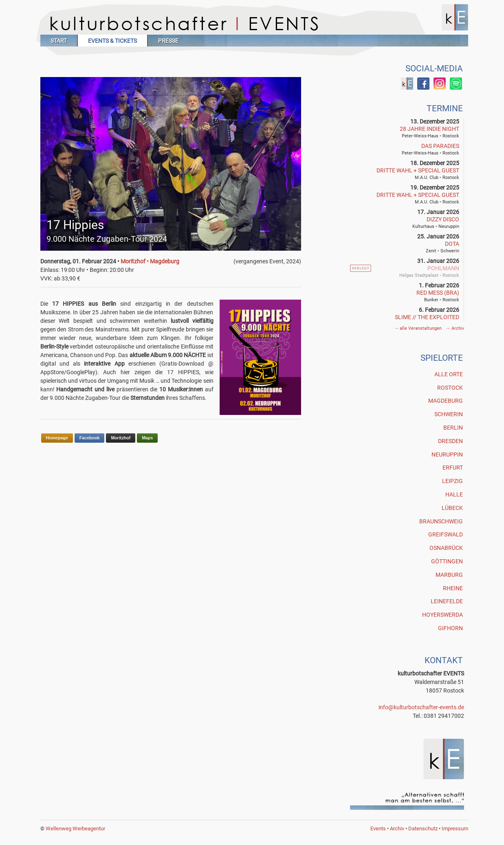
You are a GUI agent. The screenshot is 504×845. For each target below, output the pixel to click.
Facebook (90, 438)
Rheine (453, 588)
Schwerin (449, 414)
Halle (454, 494)
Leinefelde (447, 601)
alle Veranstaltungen (418, 328)
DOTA (452, 244)
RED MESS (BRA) (438, 293)
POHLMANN (443, 268)
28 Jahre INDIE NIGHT (429, 129)
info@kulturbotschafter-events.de (421, 707)
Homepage (57, 438)
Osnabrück (446, 548)
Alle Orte (449, 374)
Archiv (454, 328)
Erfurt (453, 468)
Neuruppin (447, 454)
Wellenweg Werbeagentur (75, 828)
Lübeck (452, 508)
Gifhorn (450, 628)
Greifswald (446, 534)
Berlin (453, 428)
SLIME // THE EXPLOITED (427, 317)
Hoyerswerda (442, 615)
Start (59, 41)
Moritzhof (121, 438)
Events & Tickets (112, 41)
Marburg (449, 575)
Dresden (450, 441)
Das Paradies (440, 146)
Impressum (455, 828)
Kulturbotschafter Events (254, 23)
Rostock (450, 388)
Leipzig (452, 481)
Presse (168, 41)
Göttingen (447, 561)
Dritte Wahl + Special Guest (418, 170)
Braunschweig (441, 521)
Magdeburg (446, 401)
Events (378, 828)
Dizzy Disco (443, 219)
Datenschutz (423, 828)
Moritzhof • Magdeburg (150, 261)
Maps (147, 438)
